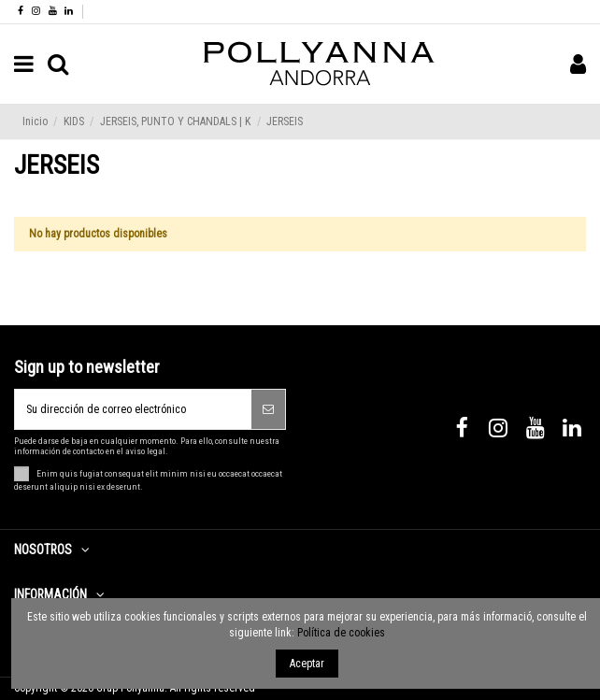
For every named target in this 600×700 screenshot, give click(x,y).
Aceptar (307, 664)
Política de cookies (341, 633)
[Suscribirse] (268, 409)
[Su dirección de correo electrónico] (133, 409)
